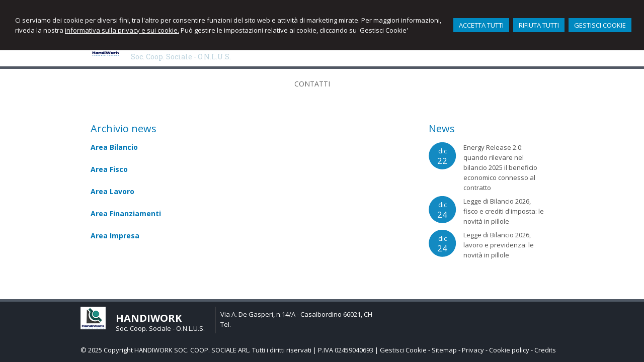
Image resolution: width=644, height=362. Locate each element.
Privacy (473, 350)
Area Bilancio (114, 147)
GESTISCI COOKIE (600, 25)
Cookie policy (509, 350)
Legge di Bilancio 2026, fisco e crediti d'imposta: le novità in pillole (504, 211)
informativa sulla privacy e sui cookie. (122, 30)
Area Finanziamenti (126, 213)
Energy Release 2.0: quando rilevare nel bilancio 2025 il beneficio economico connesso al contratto (500, 167)
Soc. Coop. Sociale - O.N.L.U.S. (181, 57)
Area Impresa (115, 236)
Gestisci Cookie (403, 350)
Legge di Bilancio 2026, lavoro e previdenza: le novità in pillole (499, 245)
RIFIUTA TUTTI (539, 25)
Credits (545, 350)
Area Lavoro (112, 191)
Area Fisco (109, 169)
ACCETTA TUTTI (481, 25)
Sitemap (444, 350)
